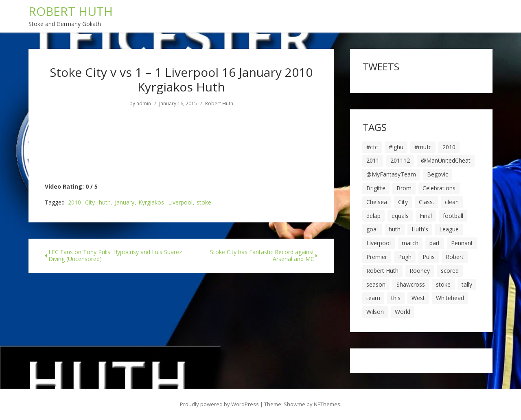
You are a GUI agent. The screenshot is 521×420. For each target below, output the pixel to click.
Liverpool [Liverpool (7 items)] (379, 243)
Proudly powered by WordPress (219, 404)
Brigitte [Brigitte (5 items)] (376, 188)
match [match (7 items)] (410, 243)
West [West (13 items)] (418, 298)
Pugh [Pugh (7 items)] (405, 257)
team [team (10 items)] (373, 298)
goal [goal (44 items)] (372, 229)
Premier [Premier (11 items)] (377, 257)
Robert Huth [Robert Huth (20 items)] (382, 271)
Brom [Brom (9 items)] (404, 188)
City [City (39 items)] (403, 202)
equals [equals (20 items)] (400, 216)
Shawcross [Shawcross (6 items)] (411, 284)
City (90, 203)
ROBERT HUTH (71, 11)
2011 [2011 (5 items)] (373, 160)
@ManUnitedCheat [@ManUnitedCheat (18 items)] (446, 160)
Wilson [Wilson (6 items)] (375, 312)
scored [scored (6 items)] (450, 271)
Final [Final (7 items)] (426, 216)
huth (105, 203)
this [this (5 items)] (396, 298)
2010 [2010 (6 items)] (449, 147)
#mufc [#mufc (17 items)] (423, 147)
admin (144, 104)
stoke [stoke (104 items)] (443, 284)
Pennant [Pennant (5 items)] (462, 243)
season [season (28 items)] (376, 284)
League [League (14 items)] (449, 229)
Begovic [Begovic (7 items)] (438, 174)
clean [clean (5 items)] (452, 202)
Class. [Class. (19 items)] (426, 202)
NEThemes (327, 404)
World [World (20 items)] (403, 312)
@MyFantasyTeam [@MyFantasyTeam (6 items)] (391, 174)
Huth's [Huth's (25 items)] (420, 229)
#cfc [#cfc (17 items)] (372, 147)
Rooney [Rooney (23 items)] (420, 271)
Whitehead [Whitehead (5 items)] (450, 298)
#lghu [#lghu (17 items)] (396, 147)
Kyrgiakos (151, 203)
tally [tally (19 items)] (467, 284)
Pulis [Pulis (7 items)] (429, 257)
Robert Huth (219, 104)
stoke (204, 203)
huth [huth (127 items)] (395, 229)
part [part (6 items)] (435, 243)
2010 (74, 203)
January (125, 203)
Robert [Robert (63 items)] (455, 257)
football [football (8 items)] (453, 216)
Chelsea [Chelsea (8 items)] (377, 202)
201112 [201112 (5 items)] (400, 160)
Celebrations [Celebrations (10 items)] (439, 188)
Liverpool (180, 203)
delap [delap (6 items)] (373, 216)
